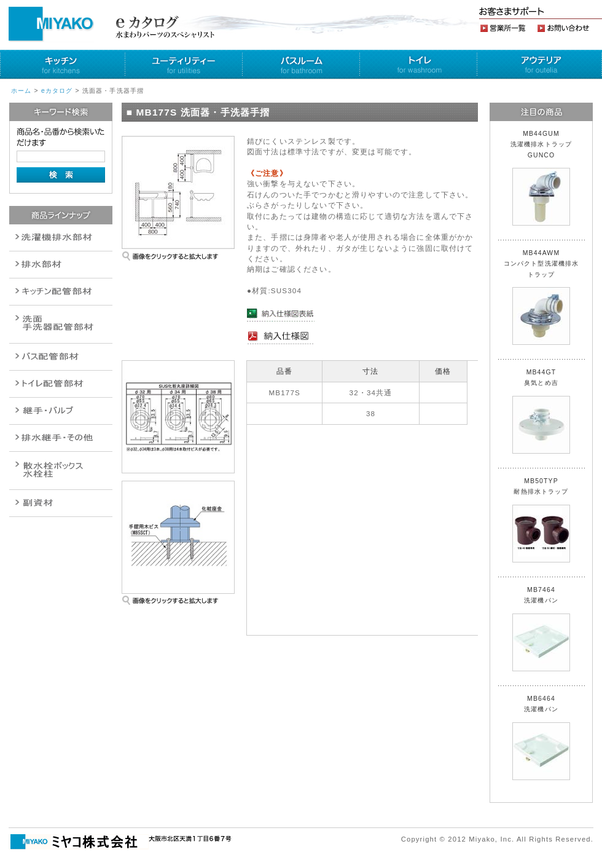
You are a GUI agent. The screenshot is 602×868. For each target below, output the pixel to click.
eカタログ (57, 91)
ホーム (21, 91)
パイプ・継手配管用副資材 (61, 292)
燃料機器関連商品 (61, 438)
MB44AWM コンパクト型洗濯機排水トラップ (541, 297)
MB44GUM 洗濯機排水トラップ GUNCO (545, 178)
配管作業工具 (61, 411)
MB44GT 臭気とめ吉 (541, 411)
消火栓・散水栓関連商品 (61, 471)
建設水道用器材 (61, 503)
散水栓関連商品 (61, 324)
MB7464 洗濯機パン (541, 629)
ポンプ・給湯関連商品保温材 (61, 384)
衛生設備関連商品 (61, 265)
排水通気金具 (61, 238)
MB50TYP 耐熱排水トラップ (541, 520)
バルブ (61, 357)
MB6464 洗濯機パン (541, 738)
